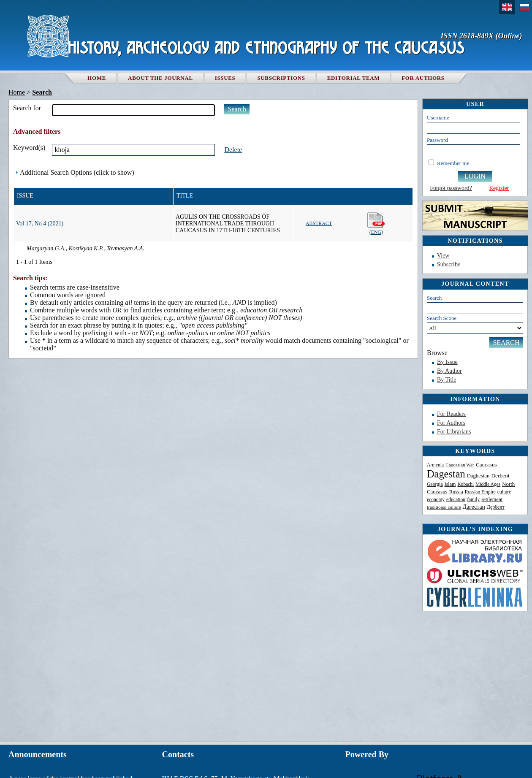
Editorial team (354, 78)
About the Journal (160, 78)
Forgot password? (451, 188)
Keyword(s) (29, 148)
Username (438, 118)
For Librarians (454, 432)
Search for (27, 108)
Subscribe (449, 264)
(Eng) (376, 224)
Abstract (319, 223)
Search (434, 298)
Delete (233, 150)
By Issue (447, 362)
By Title (447, 380)
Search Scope (475, 324)
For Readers (451, 414)
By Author (449, 371)
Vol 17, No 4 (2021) (40, 224)
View (443, 256)
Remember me (453, 163)
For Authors (451, 423)
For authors (423, 78)
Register (499, 188)
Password (437, 140)
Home (97, 78)
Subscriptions (281, 78)
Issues (225, 78)
